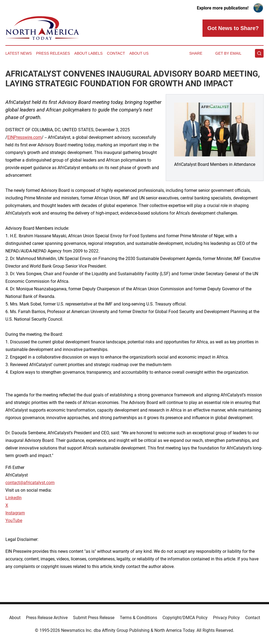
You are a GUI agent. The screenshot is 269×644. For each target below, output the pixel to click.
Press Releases (53, 53)
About (15, 618)
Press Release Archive (47, 618)
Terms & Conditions (138, 618)
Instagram (15, 513)
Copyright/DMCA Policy (185, 618)
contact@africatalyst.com (30, 483)
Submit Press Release (94, 618)
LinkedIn (14, 498)
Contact (116, 53)
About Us (139, 53)
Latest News (19, 53)
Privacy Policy (226, 618)
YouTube (14, 520)
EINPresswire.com (24, 137)
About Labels (89, 53)
